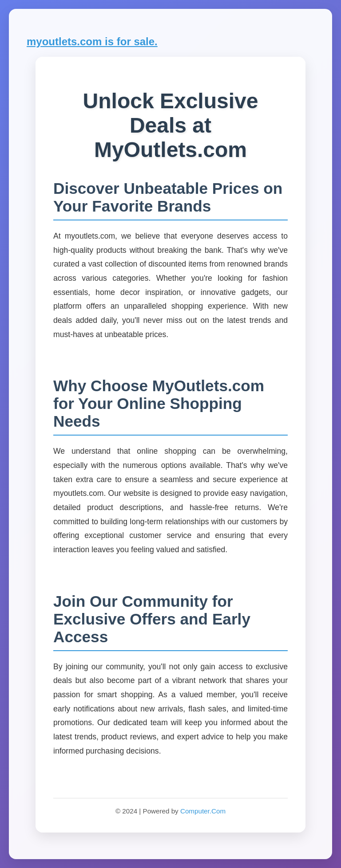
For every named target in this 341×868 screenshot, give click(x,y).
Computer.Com (203, 811)
